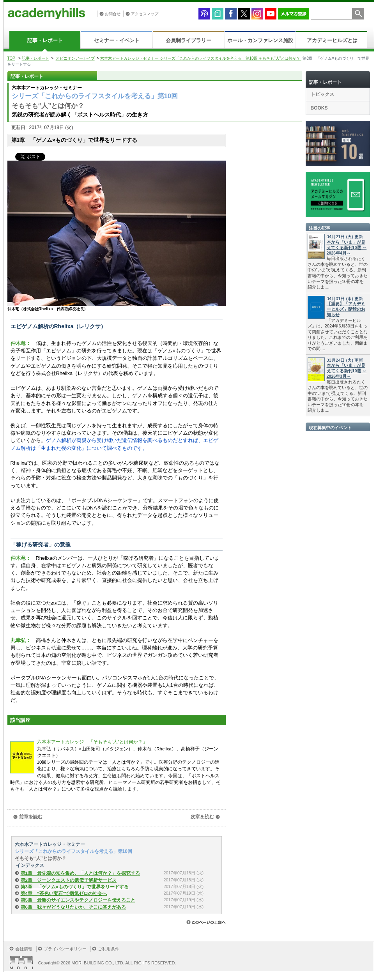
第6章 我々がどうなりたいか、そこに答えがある (73, 907)
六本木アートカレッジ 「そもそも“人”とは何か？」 (92, 742)
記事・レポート (45, 40)
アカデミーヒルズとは (332, 40)
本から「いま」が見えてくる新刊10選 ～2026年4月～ (347, 248)
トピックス (322, 94)
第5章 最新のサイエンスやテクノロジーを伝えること (78, 900)
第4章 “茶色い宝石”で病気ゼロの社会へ (64, 893)
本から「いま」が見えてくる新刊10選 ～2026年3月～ (347, 371)
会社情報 (24, 949)
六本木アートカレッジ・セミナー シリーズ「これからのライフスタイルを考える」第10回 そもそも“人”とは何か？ (201, 58)
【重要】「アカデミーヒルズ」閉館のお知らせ (346, 309)
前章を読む (31, 817)
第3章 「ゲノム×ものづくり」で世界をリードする (75, 887)
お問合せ (113, 14)
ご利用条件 (109, 949)
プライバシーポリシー (65, 949)
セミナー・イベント (117, 40)
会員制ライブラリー (188, 40)
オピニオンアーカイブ (75, 58)
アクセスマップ (145, 14)
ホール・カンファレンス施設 (260, 40)
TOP (11, 58)
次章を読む (202, 817)
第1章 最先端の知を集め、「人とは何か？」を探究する (80, 873)
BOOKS (319, 108)
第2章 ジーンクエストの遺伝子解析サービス (69, 880)
